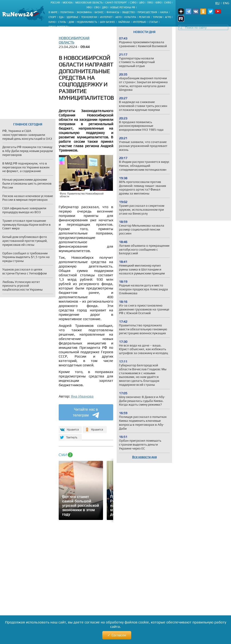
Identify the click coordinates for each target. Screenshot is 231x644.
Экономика (84, 12)
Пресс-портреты (59, 27)
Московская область (89, 3)
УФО (89, 7)
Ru (217, 3)
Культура (130, 17)
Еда (61, 17)
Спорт (52, 17)
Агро (168, 17)
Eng (226, 3)
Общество (128, 12)
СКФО (168, 3)
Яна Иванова (82, 396)
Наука (164, 12)
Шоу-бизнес (108, 22)
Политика (67, 12)
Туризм (157, 17)
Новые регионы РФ (123, 7)
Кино (52, 22)
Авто (118, 17)
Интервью (139, 22)
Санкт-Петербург (116, 3)
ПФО (150, 3)
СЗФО (133, 3)
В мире (53, 12)
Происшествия (147, 12)
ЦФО (142, 3)
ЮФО (158, 3)
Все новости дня (144, 457)
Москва (68, 3)
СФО (97, 7)
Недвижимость (87, 22)
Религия (144, 17)
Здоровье (72, 17)
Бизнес (99, 12)
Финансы (113, 12)
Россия (55, 3)
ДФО (105, 7)
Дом (71, 22)
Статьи (153, 22)
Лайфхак (124, 22)
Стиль (62, 22)
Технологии (89, 17)
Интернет (106, 17)
